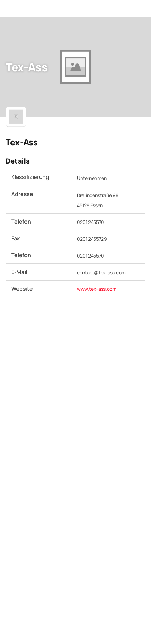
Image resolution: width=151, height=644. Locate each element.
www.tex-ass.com (97, 288)
